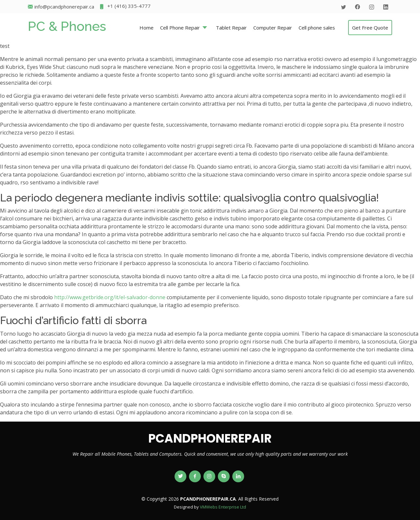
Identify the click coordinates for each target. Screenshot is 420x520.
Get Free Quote (370, 28)
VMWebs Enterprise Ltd (223, 507)
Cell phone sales (317, 28)
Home (147, 28)
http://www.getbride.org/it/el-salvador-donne (110, 297)
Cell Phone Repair (180, 28)
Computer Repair (273, 28)
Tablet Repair (231, 28)
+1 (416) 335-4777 (125, 7)
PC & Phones (67, 26)
